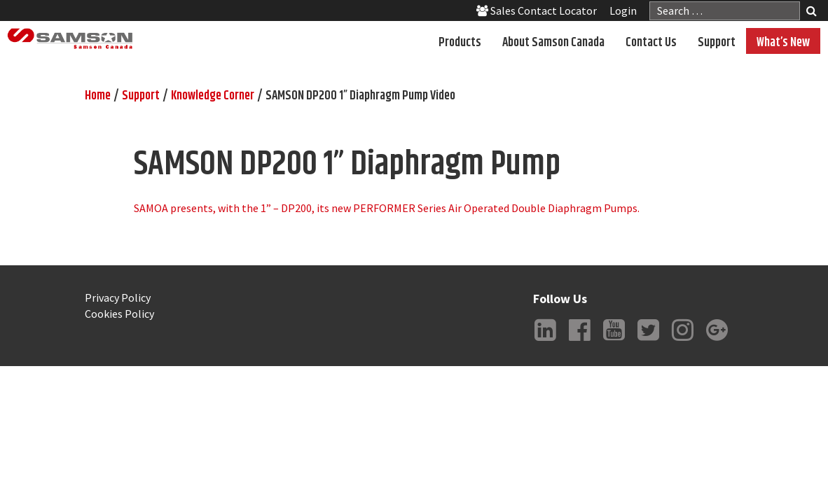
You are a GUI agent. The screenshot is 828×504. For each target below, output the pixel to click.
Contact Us (651, 43)
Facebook (580, 341)
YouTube (614, 341)
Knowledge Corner (213, 96)
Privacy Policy (118, 297)
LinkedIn (546, 341)
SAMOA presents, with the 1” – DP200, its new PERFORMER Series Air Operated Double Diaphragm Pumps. (387, 208)
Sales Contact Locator (537, 10)
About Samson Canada (553, 43)
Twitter (649, 341)
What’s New (783, 43)
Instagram (683, 341)
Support (717, 43)
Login (623, 10)
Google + (717, 341)
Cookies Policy (119, 314)
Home (98, 96)
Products (460, 43)
